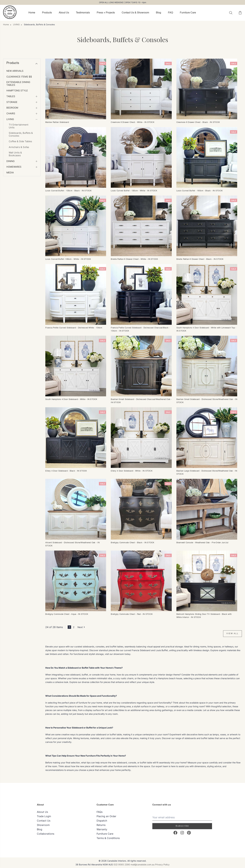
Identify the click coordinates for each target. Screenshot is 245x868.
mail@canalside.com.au (143, 864)
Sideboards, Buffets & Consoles (21, 134)
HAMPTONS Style (17, 91)
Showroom (43, 825)
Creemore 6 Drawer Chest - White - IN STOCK (133, 122)
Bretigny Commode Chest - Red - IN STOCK (132, 614)
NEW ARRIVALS (15, 71)
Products (47, 13)
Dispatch (102, 821)
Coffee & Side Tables (20, 141)
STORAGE (12, 102)
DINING (10, 161)
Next (82, 627)
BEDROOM (12, 108)
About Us (64, 13)
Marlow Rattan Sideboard (57, 122)
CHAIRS (11, 114)
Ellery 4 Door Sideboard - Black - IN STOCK (66, 471)
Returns (101, 825)
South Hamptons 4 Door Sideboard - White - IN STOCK (71, 399)
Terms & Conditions (108, 838)
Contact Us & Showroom (135, 13)
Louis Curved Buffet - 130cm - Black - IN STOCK (69, 191)
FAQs (100, 812)
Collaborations (46, 834)
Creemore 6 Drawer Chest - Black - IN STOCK (198, 122)
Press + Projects (106, 13)
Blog (159, 13)
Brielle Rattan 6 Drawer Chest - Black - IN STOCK (200, 259)
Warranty (102, 829)
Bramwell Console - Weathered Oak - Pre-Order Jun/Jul (202, 543)
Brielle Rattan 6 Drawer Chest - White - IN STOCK (134, 259)
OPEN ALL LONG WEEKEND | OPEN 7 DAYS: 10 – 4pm (123, 2)
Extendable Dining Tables (18, 84)
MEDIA (10, 173)
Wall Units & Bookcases (15, 154)
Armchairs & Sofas (19, 147)
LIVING (10, 119)
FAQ (170, 13)
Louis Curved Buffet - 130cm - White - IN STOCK (134, 191)
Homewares (14, 167)
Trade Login (44, 816)
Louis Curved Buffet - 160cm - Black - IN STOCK (200, 191)
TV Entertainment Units (19, 126)
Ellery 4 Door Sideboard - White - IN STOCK (132, 471)
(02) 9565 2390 (122, 864)
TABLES (11, 96)
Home (32, 13)
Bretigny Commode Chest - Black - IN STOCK (132, 543)
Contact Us (44, 821)
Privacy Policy (162, 864)
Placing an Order (106, 816)
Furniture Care (188, 13)
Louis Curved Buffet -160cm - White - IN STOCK (68, 259)
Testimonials (83, 13)
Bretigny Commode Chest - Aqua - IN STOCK (67, 614)
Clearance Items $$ (19, 77)
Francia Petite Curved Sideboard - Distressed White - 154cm (74, 328)
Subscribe (182, 826)
